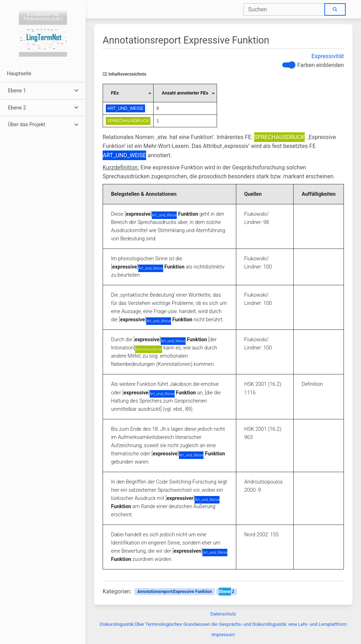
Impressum (223, 635)
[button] (43, 91)
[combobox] (284, 9)
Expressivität (328, 56)
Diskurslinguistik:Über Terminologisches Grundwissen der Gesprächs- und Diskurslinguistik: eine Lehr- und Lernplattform (223, 624)
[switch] (288, 65)
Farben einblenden (321, 65)
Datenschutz (223, 614)
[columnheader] (128, 93)
